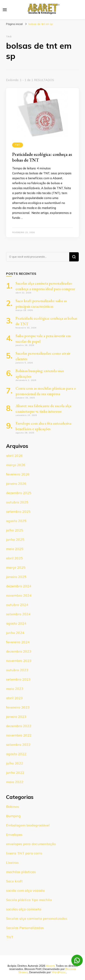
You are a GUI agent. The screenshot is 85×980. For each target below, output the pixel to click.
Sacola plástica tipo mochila (29, 900)
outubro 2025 (17, 502)
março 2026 (16, 465)
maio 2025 (15, 549)
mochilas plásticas (21, 872)
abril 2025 (14, 558)
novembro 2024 (19, 595)
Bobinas (13, 807)
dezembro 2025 (19, 493)
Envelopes (14, 835)
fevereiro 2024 (18, 642)
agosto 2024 (16, 623)
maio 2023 (15, 689)
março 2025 (16, 567)
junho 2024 (15, 633)
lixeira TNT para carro (24, 853)
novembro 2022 (19, 735)
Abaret (50, 966)
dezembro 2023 (19, 651)
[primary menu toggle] (5, 10)
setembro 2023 (18, 679)
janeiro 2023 (16, 717)
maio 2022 (15, 782)
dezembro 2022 (19, 726)
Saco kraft (14, 881)
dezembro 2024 (19, 586)
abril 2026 (14, 456)
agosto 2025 (16, 521)
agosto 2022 (16, 754)
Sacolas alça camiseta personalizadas (37, 918)
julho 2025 (15, 530)
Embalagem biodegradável (28, 825)
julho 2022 (15, 763)
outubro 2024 (17, 605)
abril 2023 (14, 698)
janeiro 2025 (16, 577)
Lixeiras (12, 863)
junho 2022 (15, 773)
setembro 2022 (18, 745)
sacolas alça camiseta (24, 909)
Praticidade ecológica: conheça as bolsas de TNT (42, 157)
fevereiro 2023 (18, 707)
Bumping (13, 816)
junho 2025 (15, 539)
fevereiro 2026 (18, 474)
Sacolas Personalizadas (25, 928)
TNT (18, 145)
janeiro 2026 (16, 484)
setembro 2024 (18, 614)
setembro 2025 (18, 511)
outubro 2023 (17, 670)
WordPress (59, 972)
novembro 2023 (19, 661)
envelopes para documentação (31, 844)
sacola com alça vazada (25, 890)
